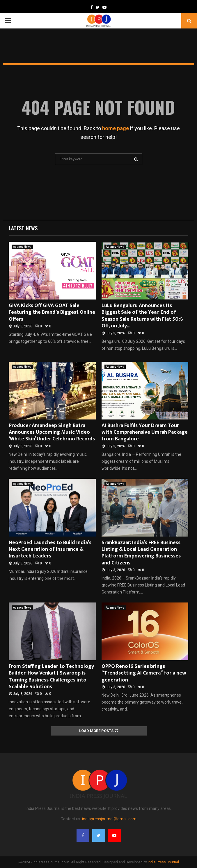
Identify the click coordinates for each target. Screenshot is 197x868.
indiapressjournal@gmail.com (109, 819)
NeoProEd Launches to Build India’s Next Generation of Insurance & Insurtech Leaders (50, 549)
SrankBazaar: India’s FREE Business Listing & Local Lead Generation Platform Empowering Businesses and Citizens (141, 553)
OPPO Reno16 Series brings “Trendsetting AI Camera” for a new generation (144, 673)
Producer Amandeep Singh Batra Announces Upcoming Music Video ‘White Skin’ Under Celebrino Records (52, 432)
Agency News (22, 247)
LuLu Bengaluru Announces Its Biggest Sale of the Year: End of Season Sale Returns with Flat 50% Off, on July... (142, 316)
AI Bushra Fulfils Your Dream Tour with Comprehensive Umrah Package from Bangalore (145, 432)
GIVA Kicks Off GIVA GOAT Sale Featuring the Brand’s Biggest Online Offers (52, 312)
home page (116, 128)
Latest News (23, 228)
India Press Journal (163, 862)
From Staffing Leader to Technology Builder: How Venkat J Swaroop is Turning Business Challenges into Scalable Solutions (51, 677)
